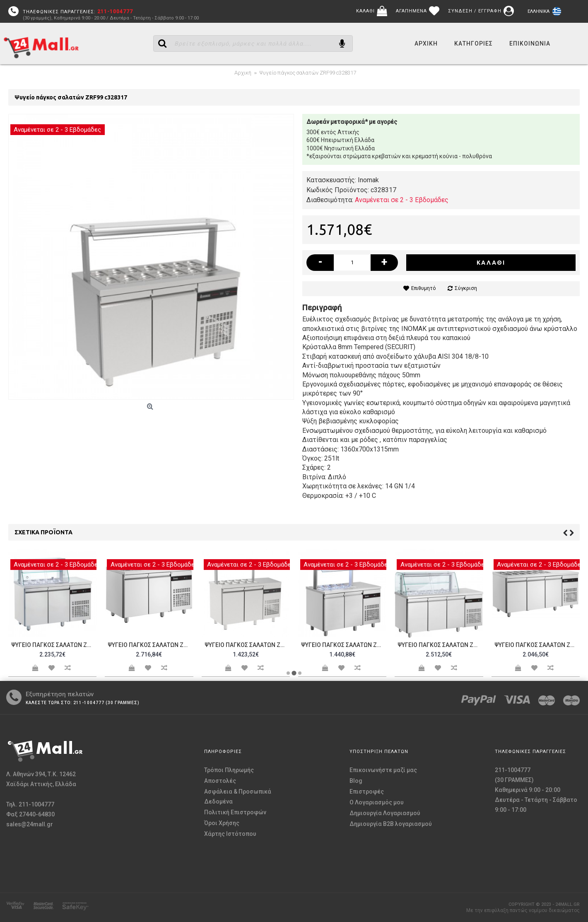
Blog (356, 781)
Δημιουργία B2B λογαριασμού (391, 824)
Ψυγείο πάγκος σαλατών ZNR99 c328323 (150, 645)
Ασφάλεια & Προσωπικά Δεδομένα (238, 796)
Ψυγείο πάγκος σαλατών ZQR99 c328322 (54, 645)
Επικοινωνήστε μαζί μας (383, 770)
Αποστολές (220, 781)
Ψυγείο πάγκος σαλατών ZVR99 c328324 (247, 645)
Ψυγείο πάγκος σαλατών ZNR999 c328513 (537, 645)
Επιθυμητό (423, 288)
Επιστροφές (367, 792)
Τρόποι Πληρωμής (229, 770)
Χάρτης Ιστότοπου (230, 834)
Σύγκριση (466, 288)
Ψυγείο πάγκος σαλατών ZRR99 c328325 (344, 645)
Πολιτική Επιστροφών (235, 812)
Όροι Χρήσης (222, 823)
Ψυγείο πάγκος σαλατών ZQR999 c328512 (440, 645)
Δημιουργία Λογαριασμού (385, 813)
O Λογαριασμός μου (377, 802)
